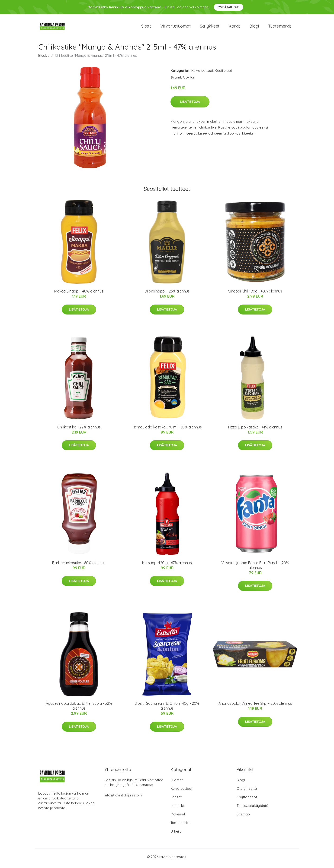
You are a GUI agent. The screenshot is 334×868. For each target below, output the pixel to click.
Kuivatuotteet (202, 74)
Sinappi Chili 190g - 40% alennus (255, 294)
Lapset (176, 800)
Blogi (254, 28)
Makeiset (178, 817)
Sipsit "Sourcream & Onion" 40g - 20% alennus (167, 709)
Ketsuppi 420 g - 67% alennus (167, 566)
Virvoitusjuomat (175, 28)
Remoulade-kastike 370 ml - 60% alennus (167, 430)
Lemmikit (178, 809)
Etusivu (44, 59)
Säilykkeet (210, 28)
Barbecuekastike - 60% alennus (79, 566)
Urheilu (176, 835)
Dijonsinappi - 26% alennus (167, 294)
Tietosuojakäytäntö (252, 809)
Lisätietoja (190, 105)
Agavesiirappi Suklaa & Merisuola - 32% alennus (79, 709)
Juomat (177, 783)
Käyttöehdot (247, 800)
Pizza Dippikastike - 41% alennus (255, 430)
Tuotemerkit (280, 28)
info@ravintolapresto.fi (123, 798)
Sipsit (146, 28)
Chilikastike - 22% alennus (79, 430)
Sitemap (243, 817)
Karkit (234, 28)
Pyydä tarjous (229, 7)
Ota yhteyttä (247, 792)
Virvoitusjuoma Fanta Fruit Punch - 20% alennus (255, 568)
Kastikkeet (223, 74)
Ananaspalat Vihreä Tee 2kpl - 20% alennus (255, 707)
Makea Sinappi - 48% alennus (79, 294)
